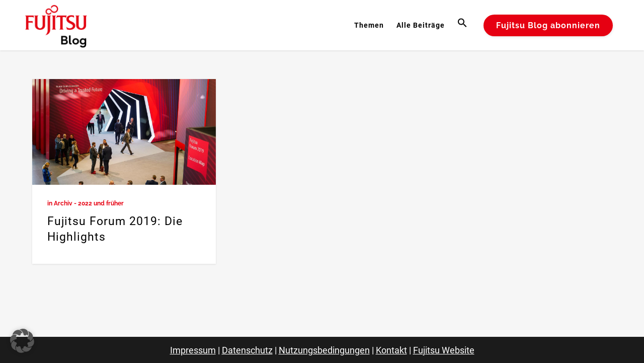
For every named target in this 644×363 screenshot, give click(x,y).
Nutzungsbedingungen (324, 350)
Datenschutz (247, 350)
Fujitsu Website (444, 350)
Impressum (193, 350)
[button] (464, 25)
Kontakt (391, 350)
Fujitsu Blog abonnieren (548, 25)
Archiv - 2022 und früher (89, 203)
